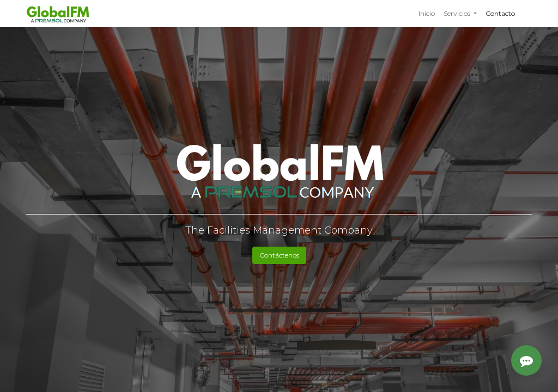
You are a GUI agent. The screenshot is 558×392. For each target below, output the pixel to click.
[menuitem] (427, 14)
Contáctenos (279, 255)
